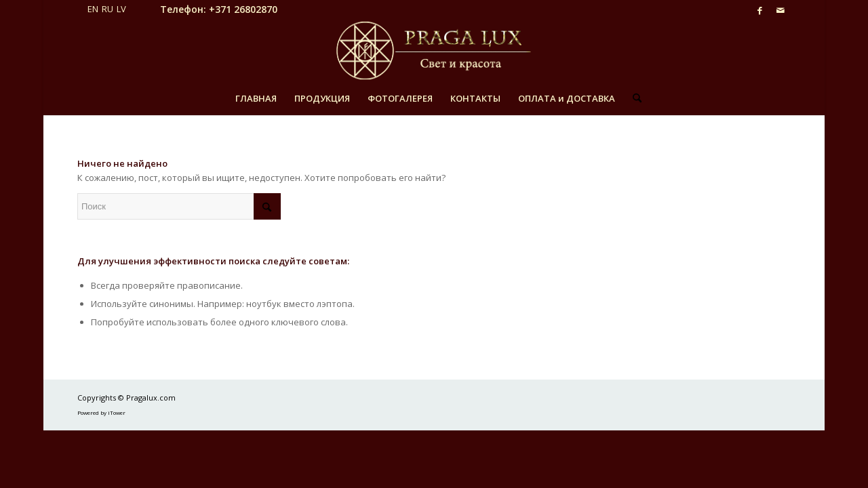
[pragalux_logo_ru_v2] (434, 51)
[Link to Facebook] (760, 10)
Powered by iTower (101, 412)
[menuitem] (256, 98)
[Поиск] (633, 98)
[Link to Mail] (781, 10)
